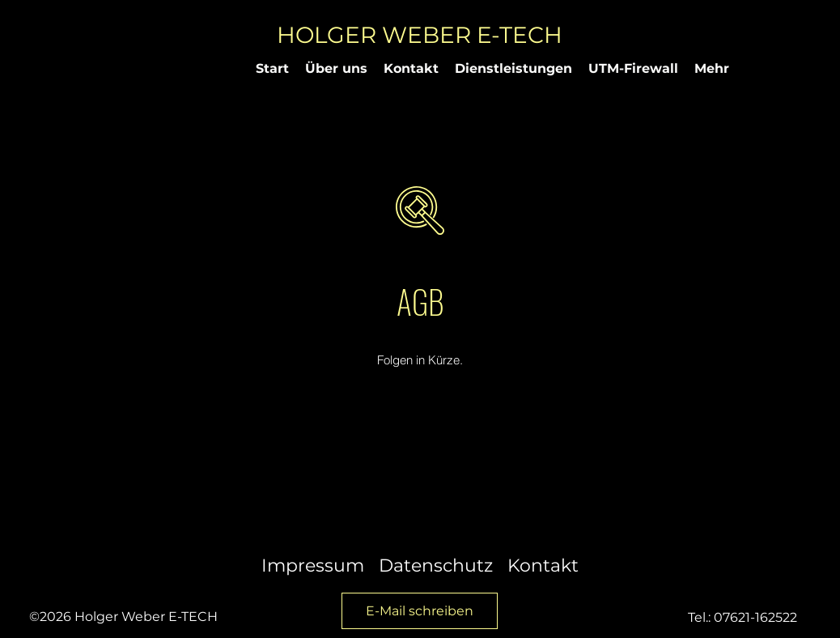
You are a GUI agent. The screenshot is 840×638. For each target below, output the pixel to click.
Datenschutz (436, 566)
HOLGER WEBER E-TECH (420, 35)
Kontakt (543, 566)
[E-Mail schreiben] (420, 611)
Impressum (313, 566)
